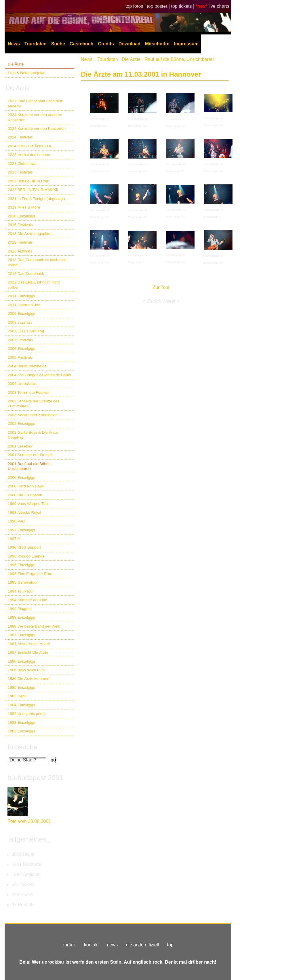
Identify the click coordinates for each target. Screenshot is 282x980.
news (112, 945)
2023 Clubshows (22, 164)
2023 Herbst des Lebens (29, 155)
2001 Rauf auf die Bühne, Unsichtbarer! (30, 466)
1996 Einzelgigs (21, 565)
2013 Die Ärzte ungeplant (30, 234)
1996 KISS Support (24, 547)
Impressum (186, 44)
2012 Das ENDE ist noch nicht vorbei (34, 285)
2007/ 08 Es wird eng (26, 331)
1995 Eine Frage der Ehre (30, 574)
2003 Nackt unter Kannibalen (33, 415)
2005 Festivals (20, 357)
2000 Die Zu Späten (25, 495)
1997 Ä (14, 539)
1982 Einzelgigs (21, 731)
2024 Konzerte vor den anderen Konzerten (35, 117)
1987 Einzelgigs (21, 635)
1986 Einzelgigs (21, 661)
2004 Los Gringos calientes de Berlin (39, 375)
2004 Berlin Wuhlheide (27, 366)
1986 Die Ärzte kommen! (29, 679)
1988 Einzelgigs (21, 617)
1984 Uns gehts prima (27, 714)
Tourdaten (36, 44)
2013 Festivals (20, 242)
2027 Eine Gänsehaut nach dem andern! (36, 103)
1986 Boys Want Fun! (26, 670)
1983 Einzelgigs (21, 723)
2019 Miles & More (24, 207)
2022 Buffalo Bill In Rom (28, 181)
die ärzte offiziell (142, 945)
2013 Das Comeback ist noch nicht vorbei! (38, 262)
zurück (69, 945)
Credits (106, 44)
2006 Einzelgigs (21, 349)
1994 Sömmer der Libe (27, 600)
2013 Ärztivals (20, 251)
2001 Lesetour (20, 446)
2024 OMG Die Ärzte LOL (30, 146)
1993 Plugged (20, 609)
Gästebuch (82, 44)
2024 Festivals (20, 137)
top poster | (159, 6)
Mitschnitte (157, 44)
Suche (58, 44)
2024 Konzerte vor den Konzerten (37, 129)
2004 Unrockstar (22, 384)
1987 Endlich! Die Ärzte (28, 652)
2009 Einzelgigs (21, 314)
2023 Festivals (20, 172)
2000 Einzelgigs (21, 478)
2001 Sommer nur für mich (31, 455)
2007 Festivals (20, 340)
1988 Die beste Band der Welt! (34, 626)
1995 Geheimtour (23, 582)
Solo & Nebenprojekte (27, 73)
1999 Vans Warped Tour (28, 504)
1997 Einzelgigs (21, 530)
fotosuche (22, 747)
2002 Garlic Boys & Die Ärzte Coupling (33, 435)
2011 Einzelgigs (21, 296)
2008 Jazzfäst (20, 322)
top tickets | (183, 6)
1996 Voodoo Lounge (26, 556)
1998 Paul (17, 521)
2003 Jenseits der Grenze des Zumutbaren (34, 404)
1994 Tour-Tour (21, 591)
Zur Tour (161, 287)
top (170, 945)
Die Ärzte (16, 64)
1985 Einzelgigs (21, 687)
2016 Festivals (20, 225)
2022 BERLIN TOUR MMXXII (33, 190)
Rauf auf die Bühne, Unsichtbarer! (179, 59)
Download (129, 44)
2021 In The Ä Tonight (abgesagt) (36, 199)
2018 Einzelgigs (21, 216)
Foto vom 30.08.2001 (29, 821)
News (14, 44)
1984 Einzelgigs (21, 705)
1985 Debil (17, 696)
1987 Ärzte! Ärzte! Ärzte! (29, 644)
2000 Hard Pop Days (26, 486)
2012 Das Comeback (26, 274)
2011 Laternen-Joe (24, 305)
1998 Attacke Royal (24, 513)
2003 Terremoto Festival (28, 392)
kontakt (92, 945)
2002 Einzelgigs (21, 424)
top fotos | (136, 6)
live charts (219, 6)
